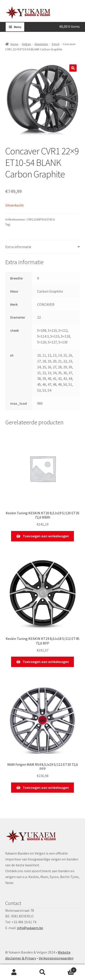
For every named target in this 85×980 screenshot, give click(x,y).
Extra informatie (18, 247)
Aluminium (41, 44)
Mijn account (14, 972)
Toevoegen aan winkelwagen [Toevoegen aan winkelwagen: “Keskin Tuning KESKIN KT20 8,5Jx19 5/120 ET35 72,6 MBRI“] (46, 536)
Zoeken (42, 972)
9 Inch (56, 44)
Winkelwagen (67, 969)
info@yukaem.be (30, 928)
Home (14, 44)
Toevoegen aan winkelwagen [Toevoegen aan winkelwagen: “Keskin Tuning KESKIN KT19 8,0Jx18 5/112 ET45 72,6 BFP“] (46, 662)
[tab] (43, 247)
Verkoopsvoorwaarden (56, 958)
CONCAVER (19, 224)
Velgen (26, 44)
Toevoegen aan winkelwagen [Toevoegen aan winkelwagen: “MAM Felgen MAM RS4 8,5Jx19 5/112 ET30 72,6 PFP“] (46, 787)
